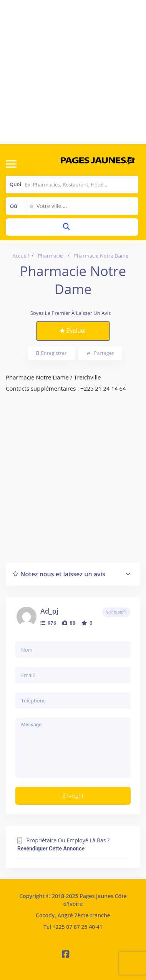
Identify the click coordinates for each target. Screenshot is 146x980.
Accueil (21, 256)
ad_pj (49, 611)
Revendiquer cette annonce (51, 849)
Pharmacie (50, 256)
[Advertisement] (72, 72)
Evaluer (73, 331)
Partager (100, 353)
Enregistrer (51, 353)
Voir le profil (116, 612)
